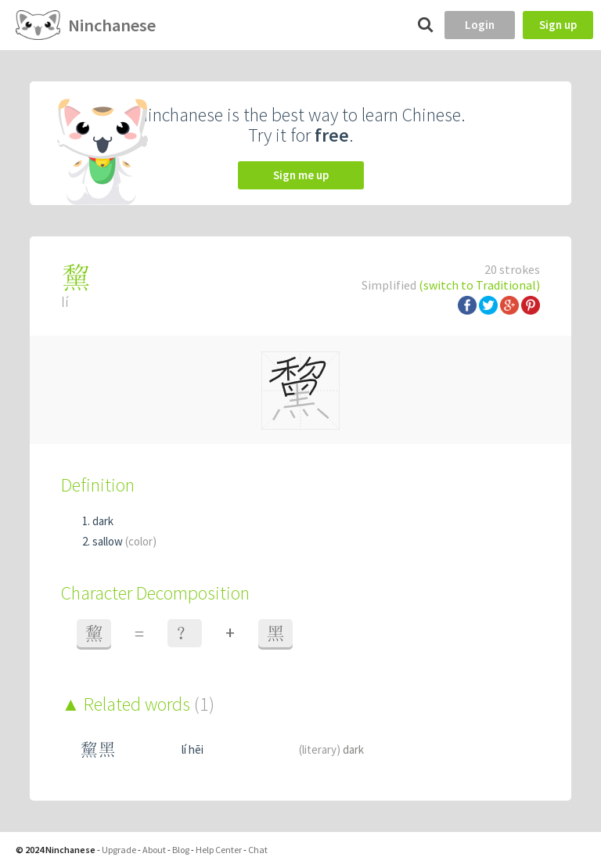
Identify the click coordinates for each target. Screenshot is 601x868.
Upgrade (119, 850)
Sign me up (301, 175)
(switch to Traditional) (479, 285)
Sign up (558, 25)
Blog (181, 850)
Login (480, 25)
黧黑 (98, 749)
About (154, 850)
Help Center (219, 850)
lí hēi (193, 749)
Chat (258, 850)
